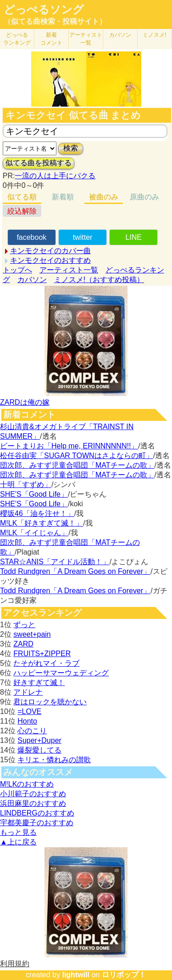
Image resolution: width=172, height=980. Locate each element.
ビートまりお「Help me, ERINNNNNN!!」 (69, 446)
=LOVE (29, 711)
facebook (31, 237)
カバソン (120, 35)
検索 (71, 148)
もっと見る (18, 832)
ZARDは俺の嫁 (25, 402)
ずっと (24, 625)
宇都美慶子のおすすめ (37, 823)
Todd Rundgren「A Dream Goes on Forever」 (75, 571)
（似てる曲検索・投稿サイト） (55, 21)
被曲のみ (104, 197)
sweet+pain (32, 634)
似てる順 (22, 197)
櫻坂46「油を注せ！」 (37, 513)
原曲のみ (144, 197)
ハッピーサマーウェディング (61, 673)
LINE (133, 237)
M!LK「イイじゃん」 (34, 533)
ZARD (23, 644)
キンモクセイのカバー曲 (50, 251)
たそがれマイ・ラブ (46, 663)
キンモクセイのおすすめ (50, 260)
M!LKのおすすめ (27, 784)
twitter (83, 237)
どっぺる (17, 39)
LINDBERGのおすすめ (37, 813)
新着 (51, 39)
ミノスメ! (154, 35)
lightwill (76, 975)
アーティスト (86, 39)
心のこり (32, 731)
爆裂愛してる (39, 750)
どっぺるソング (44, 10)
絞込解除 (22, 211)
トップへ (17, 270)
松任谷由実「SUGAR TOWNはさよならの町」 (77, 456)
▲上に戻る (18, 842)
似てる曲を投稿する (39, 163)
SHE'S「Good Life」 (34, 494)
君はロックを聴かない (50, 702)
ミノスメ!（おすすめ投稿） (99, 280)
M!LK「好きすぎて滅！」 (42, 523)
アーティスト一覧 (69, 270)
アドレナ (28, 692)
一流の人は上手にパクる (55, 176)
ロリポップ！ (124, 975)
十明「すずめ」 (26, 484)
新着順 (63, 197)
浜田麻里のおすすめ (33, 803)
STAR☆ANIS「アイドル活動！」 (55, 562)
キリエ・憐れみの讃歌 (54, 760)
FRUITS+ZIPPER (42, 654)
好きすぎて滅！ (39, 683)
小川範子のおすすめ (33, 794)
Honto (27, 721)
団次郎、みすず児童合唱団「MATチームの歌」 (77, 465)
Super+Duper (39, 740)
